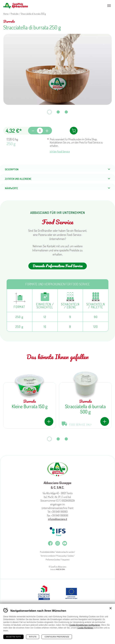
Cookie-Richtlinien (85, 628)
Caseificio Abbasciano (16, 6)
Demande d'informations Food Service (58, 266)
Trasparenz (65, 560)
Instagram (58, 543)
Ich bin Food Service (60, 152)
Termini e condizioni (48, 556)
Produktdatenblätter (47, 552)
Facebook (50, 543)
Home (8, 639)
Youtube (65, 543)
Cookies (71, 556)
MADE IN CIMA (60, 569)
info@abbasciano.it (58, 519)
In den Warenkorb (74, 131)
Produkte (15, 14)
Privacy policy (61, 556)
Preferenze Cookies (53, 560)
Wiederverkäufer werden (65, 552)
